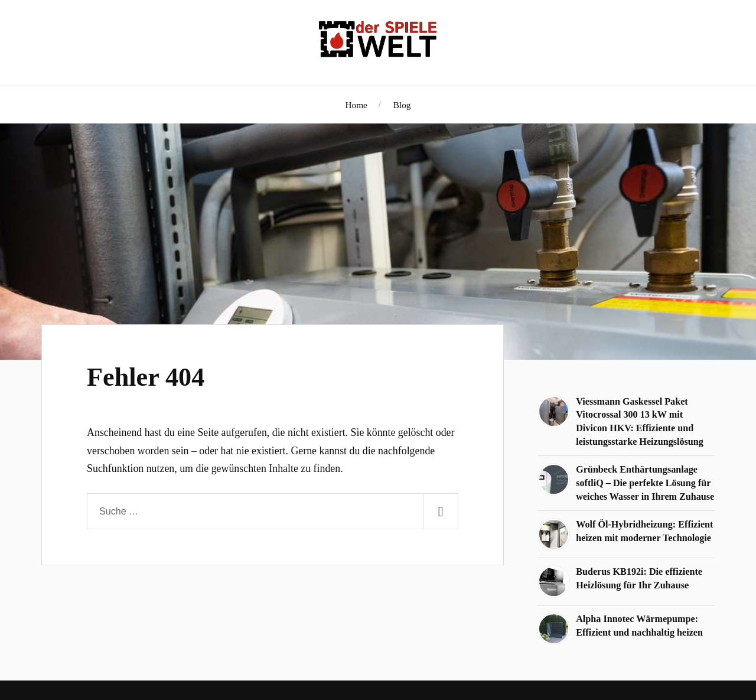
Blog (402, 105)
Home (356, 105)
